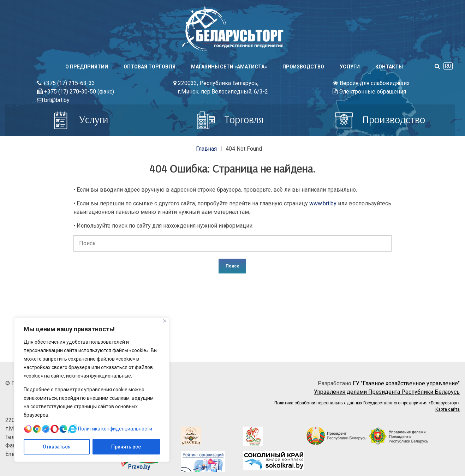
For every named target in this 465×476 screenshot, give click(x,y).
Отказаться (57, 447)
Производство (303, 67)
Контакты (389, 67)
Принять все (126, 447)
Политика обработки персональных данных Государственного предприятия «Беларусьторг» (367, 403)
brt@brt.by (53, 100)
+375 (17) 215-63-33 (66, 83)
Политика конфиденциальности (115, 429)
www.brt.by (323, 203)
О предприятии (87, 67)
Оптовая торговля (150, 67)
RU (448, 66)
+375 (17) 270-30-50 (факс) (76, 92)
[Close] (165, 321)
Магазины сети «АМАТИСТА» (229, 67)
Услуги (350, 67)
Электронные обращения (369, 92)
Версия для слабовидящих (371, 83)
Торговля (230, 119)
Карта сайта (448, 409)
